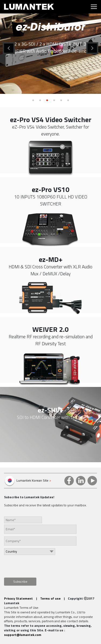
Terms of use (50, 598)
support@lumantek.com (23, 635)
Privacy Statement (18, 598)
